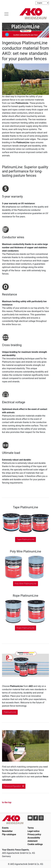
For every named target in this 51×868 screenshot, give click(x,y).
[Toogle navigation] (6, 14)
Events (5, 828)
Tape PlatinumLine (26, 539)
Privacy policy (34, 834)
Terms (31, 828)
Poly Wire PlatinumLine (26, 584)
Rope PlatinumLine (26, 628)
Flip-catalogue (9, 834)
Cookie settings (35, 844)
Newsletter (7, 831)
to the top (7, 802)
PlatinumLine (10, 712)
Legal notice (34, 831)
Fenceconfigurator (14, 786)
